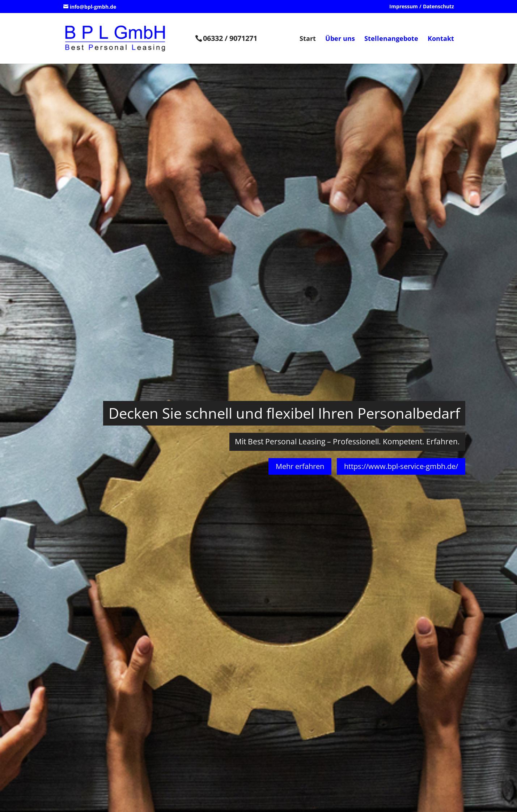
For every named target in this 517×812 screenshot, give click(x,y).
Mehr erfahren (300, 466)
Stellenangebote (391, 39)
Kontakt (441, 39)
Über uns (340, 39)
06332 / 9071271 (230, 38)
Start (308, 39)
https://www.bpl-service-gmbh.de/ (401, 466)
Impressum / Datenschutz (422, 7)
